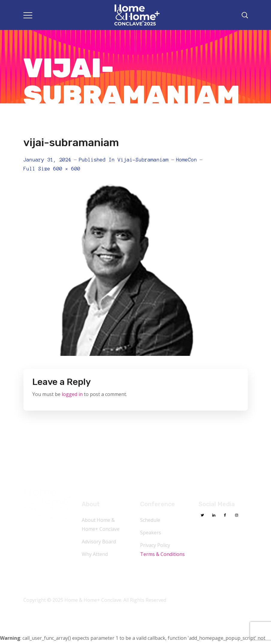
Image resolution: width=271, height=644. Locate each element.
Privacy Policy (155, 545)
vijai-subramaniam (143, 160)
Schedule (150, 520)
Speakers (151, 533)
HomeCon (187, 160)
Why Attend (95, 554)
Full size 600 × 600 (52, 169)
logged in (72, 394)
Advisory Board (99, 542)
